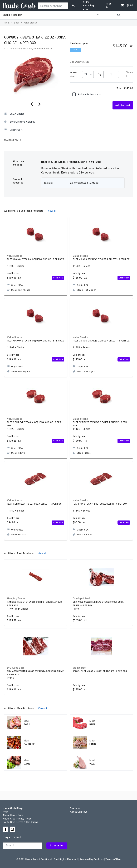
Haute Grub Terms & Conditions (20, 822)
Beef (17, 23)
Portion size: (74, 74)
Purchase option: (80, 43)
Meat (7, 23)
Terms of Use (113, 859)
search (119, 15)
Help (5, 812)
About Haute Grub (13, 815)
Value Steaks (30, 23)
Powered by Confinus (92, 859)
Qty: (100, 74)
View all (52, 211)
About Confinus (79, 812)
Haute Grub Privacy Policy (17, 819)
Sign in (109, 6)
